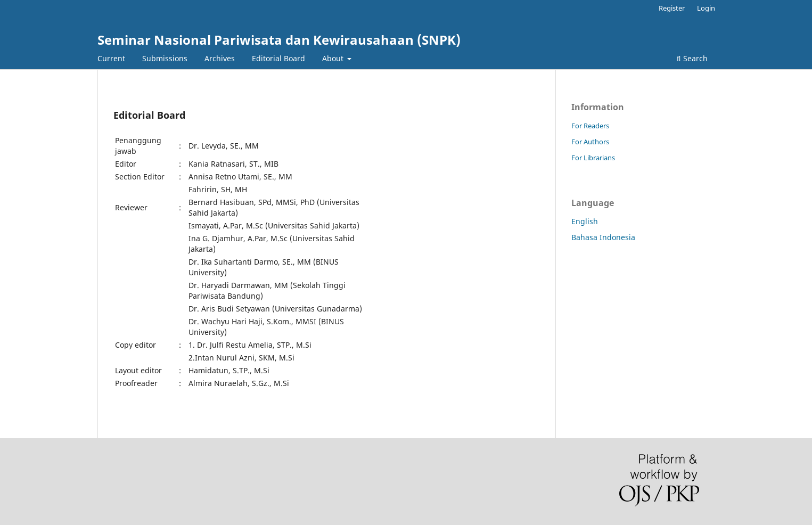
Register (672, 8)
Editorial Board (278, 58)
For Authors (590, 142)
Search (692, 58)
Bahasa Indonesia (603, 237)
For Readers (590, 126)
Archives (220, 58)
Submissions (165, 58)
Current (111, 58)
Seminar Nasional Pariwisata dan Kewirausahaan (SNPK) (279, 40)
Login (706, 8)
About (334, 58)
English (585, 221)
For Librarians (593, 158)
